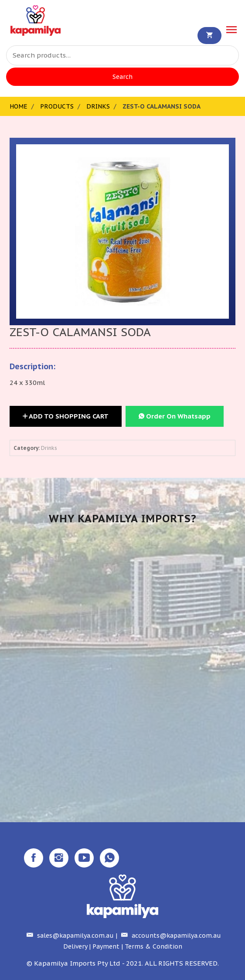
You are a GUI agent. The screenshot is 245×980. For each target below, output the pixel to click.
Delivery (75, 946)
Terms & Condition (153, 946)
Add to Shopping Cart (66, 416)
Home (19, 106)
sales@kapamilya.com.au (69, 936)
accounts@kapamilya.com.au (170, 936)
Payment (106, 946)
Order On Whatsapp (175, 416)
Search (122, 77)
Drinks (98, 106)
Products (57, 106)
